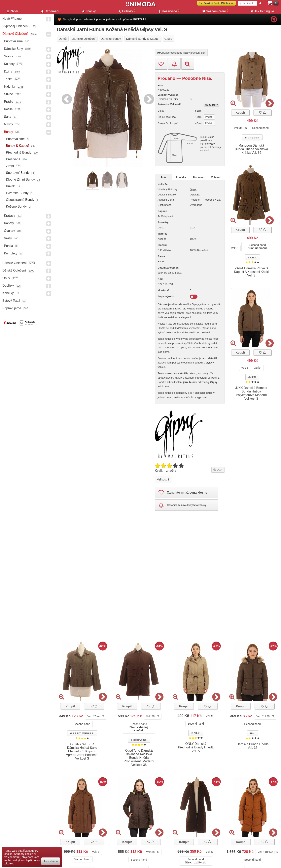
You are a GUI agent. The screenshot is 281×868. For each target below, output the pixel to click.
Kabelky (8, 293)
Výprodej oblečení (16, 26)
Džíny (8, 71)
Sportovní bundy (18, 173)
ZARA (252, 258)
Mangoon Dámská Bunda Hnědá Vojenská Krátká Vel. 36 (251, 149)
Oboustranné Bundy (20, 200)
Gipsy (193, 189)
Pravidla (181, 177)
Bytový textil (11, 301)
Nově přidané (12, 19)
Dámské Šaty (13, 49)
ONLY (196, 733)
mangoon (252, 138)
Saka (8, 117)
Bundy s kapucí (17, 146)
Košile (8, 109)
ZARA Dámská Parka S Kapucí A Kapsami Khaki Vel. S (251, 272)
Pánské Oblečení (15, 263)
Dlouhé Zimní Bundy (20, 179)
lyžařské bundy (17, 193)
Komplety (11, 253)
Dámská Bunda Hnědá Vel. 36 (253, 746)
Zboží (13, 11)
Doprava (198, 177)
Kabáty (9, 223)
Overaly (9, 231)
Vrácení (216, 177)
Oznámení (50, 11)
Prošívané (13, 159)
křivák (10, 186)
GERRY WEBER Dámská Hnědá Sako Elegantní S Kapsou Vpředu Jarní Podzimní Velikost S (82, 751)
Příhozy (127, 11)
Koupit (240, 113)
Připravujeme (13, 41)
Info (163, 177)
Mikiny (8, 124)
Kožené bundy (16, 206)
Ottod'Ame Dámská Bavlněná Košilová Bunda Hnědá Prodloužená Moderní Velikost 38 (139, 758)
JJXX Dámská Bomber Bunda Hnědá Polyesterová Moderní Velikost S (251, 393)
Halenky (10, 87)
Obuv (6, 278)
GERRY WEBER (82, 733)
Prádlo (9, 102)
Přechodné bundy (19, 152)
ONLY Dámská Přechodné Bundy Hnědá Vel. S (196, 747)
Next (148, 99)
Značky (89, 11)
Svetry (8, 56)
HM (253, 733)
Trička (8, 79)
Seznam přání (215, 11)
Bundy (8, 132)
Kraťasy (10, 216)
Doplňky (8, 286)
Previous (66, 99)
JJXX (252, 377)
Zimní (10, 166)
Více (217, 469)
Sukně (8, 94)
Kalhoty (9, 64)
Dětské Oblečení (14, 270)
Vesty (8, 238)
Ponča (8, 246)
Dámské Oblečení (15, 34)
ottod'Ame (139, 740)
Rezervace (169, 11)
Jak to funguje (263, 11)
